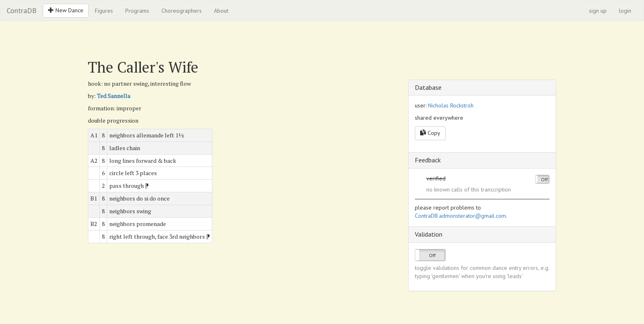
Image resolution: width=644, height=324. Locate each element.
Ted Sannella (114, 96)
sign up (598, 11)
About (221, 11)
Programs (137, 11)
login (625, 11)
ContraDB (22, 10)
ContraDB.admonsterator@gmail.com (460, 216)
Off (544, 179)
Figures (104, 11)
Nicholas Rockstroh (451, 105)
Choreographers (182, 11)
